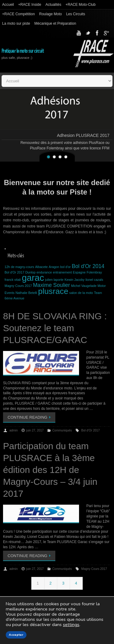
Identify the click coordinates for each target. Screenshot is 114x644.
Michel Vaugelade (84, 286)
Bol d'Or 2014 (88, 266)
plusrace (53, 291)
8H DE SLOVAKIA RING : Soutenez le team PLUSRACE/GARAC (55, 328)
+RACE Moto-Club (80, 5)
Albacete (41, 267)
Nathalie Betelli (26, 293)
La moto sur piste (16, 23)
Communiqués (62, 430)
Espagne (79, 272)
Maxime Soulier (51, 285)
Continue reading (30, 417)
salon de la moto (81, 293)
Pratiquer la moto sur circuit (22, 51)
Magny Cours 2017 (18, 286)
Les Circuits (76, 14)
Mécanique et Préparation (55, 23)
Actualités (53, 5)
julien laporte (54, 280)
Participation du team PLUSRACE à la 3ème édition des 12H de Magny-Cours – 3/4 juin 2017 (50, 470)
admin (14, 430)
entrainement (62, 272)
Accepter (16, 635)
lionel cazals (94, 280)
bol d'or (66, 267)
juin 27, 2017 (35, 430)
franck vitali (13, 280)
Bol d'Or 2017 (14, 272)
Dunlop (30, 272)
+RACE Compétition (19, 14)
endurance (44, 272)
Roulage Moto (51, 14)
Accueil (8, 5)
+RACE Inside (30, 5)
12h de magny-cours (19, 267)
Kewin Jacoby (74, 280)
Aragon (54, 267)
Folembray (94, 272)
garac (33, 278)
